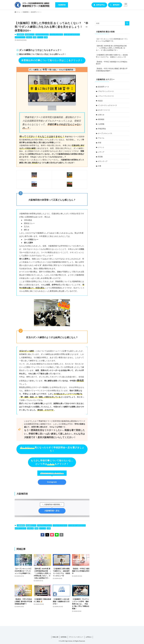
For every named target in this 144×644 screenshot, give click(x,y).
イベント (40, 37)
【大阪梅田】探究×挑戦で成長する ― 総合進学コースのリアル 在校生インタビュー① (112, 56)
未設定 (100, 101)
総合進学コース (30, 34)
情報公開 (55, 637)
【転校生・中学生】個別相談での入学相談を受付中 (112, 63)
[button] (43, 535)
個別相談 (101, 119)
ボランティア (103, 161)
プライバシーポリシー (76, 637)
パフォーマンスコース (56, 34)
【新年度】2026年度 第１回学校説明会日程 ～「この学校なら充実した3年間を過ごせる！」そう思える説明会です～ (112, 48)
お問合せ (89, 637)
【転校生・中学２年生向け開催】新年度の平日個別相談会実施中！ (112, 70)
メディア (101, 152)
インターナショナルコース (72, 34)
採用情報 (64, 637)
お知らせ (29, 37)
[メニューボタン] (126, 5)
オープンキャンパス (105, 133)
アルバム (101, 138)
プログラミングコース (42, 34)
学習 (35, 37)
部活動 (100, 157)
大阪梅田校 (20, 34)
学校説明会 (102, 129)
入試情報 (101, 124)
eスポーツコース (20, 37)
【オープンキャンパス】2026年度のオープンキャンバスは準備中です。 (112, 40)
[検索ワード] (112, 23)
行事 (46, 37)
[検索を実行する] (127, 23)
